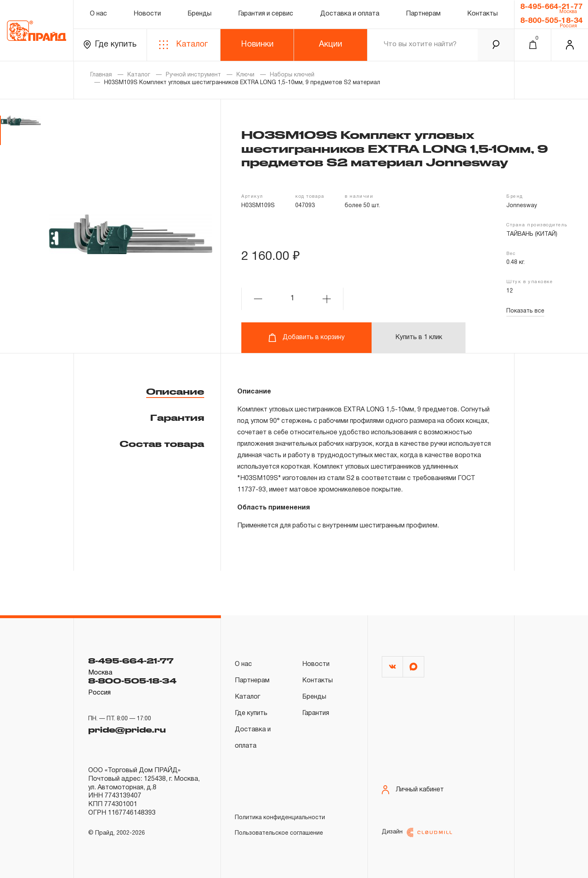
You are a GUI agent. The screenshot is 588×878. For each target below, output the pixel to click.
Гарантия (177, 418)
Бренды (199, 14)
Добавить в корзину (306, 338)
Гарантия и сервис (266, 14)
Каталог (184, 45)
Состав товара (162, 444)
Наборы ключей (292, 75)
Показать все (525, 311)
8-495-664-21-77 (551, 7)
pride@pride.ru (127, 730)
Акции (331, 45)
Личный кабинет (413, 790)
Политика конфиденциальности (280, 818)
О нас (98, 14)
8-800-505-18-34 (551, 21)
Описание (175, 391)
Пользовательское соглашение (279, 833)
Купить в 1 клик (419, 337)
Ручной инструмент (193, 75)
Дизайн (417, 832)
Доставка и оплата (350, 14)
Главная (101, 75)
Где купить (110, 45)
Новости (147, 14)
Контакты (482, 14)
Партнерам (423, 14)
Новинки (257, 45)
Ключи (245, 75)
